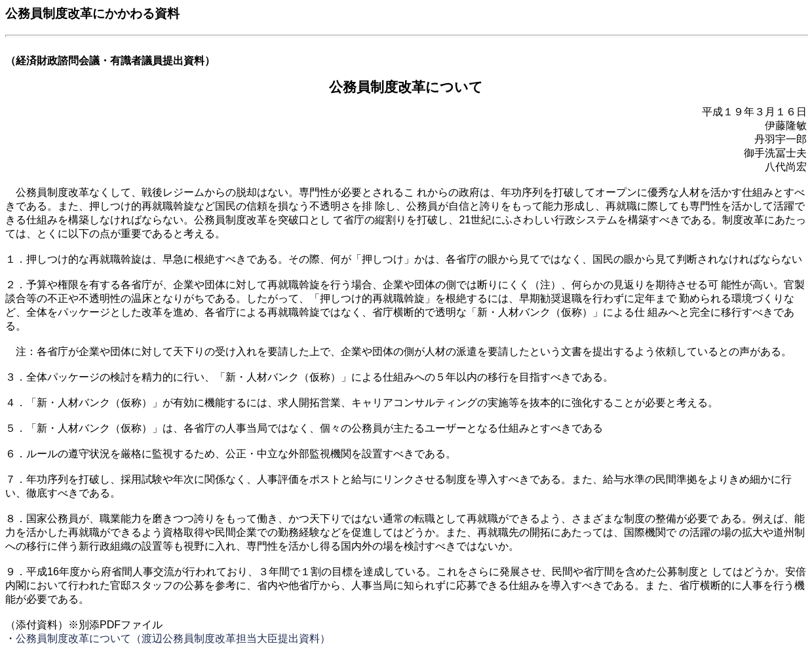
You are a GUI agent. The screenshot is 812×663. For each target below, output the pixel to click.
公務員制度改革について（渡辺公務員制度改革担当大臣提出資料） (173, 638)
